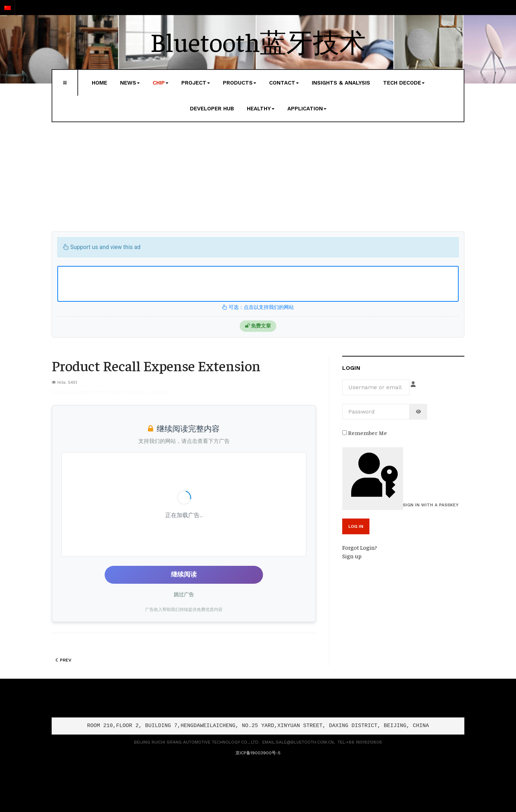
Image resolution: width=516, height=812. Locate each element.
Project (196, 83)
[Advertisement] (258, 178)
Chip (161, 83)
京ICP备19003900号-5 (258, 753)
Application (307, 109)
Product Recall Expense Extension (156, 365)
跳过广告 (184, 594)
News (130, 83)
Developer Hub (212, 109)
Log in (356, 526)
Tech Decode (404, 83)
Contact (284, 83)
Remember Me (365, 433)
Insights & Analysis (341, 83)
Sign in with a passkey (374, 478)
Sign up (352, 556)
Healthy (261, 109)
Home (99, 83)
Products (240, 83)
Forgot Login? (360, 547)
